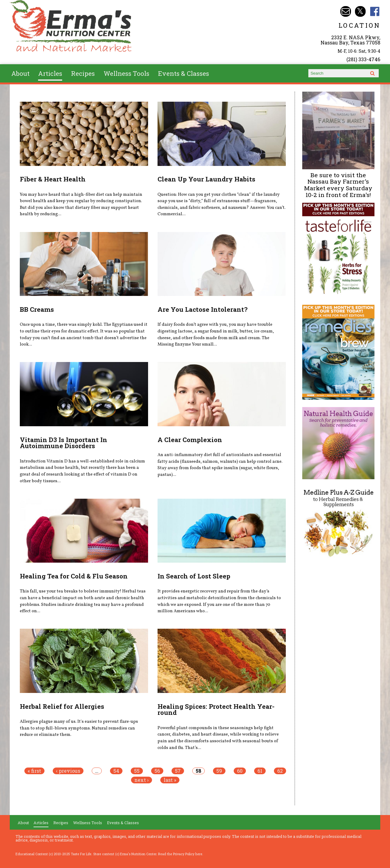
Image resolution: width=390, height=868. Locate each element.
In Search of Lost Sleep (194, 576)
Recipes (83, 73)
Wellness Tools (126, 73)
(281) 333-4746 (363, 59)
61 (260, 771)
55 (137, 771)
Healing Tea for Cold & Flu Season (74, 576)
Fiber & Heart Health (53, 179)
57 (178, 771)
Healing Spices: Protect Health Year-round (216, 710)
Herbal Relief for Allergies (62, 706)
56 (157, 771)
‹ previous (68, 771)
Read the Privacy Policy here (180, 854)
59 (219, 771)
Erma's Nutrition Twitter (360, 11)
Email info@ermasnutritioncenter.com (346, 11)
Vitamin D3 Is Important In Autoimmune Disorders (64, 443)
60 (240, 771)
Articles (50, 73)
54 (116, 771)
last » (170, 780)
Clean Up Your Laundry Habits (206, 179)
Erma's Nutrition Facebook (375, 11)
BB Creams (37, 309)
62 (280, 771)
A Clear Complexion (190, 440)
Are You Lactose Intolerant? (202, 309)
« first (34, 771)
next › (142, 780)
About (20, 73)
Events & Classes (184, 73)
